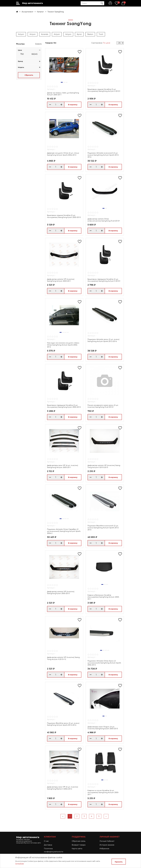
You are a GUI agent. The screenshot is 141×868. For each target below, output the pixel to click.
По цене (107, 43)
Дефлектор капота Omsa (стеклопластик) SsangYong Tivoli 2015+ (104, 220)
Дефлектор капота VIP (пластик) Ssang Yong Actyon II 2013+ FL (63, 658)
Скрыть (38, 44)
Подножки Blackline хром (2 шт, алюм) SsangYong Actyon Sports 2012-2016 (63, 724)
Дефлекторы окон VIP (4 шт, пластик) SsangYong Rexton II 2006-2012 (63, 788)
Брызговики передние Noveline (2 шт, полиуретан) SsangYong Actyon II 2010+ (104, 280)
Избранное (104, 849)
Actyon (21, 34)
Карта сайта (77, 849)
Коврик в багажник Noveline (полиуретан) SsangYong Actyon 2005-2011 (103, 597)
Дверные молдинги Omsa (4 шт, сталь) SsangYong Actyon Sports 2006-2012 (63, 154)
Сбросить (29, 75)
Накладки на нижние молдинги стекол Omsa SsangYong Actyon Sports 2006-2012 (63, 345)
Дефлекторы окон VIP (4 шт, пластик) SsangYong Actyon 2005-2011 (63, 466)
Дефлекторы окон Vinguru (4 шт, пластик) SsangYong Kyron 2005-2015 (103, 728)
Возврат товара (79, 845)
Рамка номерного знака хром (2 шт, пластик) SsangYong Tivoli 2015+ (103, 406)
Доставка (48, 845)
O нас (46, 841)
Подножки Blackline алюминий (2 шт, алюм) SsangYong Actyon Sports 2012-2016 (103, 528)
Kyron (79, 34)
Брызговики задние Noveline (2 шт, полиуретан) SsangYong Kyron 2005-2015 (64, 216)
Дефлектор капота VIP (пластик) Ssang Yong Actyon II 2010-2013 (104, 466)
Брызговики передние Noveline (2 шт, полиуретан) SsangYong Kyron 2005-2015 (64, 406)
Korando (45, 34)
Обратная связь (79, 841)
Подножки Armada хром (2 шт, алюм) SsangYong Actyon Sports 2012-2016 (103, 340)
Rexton (90, 34)
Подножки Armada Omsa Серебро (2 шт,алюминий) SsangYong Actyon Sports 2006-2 (64, 531)
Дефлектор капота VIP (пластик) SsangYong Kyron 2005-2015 (61, 592)
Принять (119, 862)
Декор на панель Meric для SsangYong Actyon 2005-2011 (63, 94)
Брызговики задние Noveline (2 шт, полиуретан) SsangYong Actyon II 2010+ (104, 90)
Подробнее (19, 864)
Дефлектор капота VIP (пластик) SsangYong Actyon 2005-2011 (61, 280)
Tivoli (101, 34)
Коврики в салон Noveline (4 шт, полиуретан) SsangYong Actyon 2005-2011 (103, 792)
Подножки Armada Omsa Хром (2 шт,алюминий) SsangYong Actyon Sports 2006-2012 (104, 663)
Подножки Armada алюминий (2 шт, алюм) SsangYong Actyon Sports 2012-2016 (103, 155)
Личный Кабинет (107, 841)
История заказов (107, 845)
